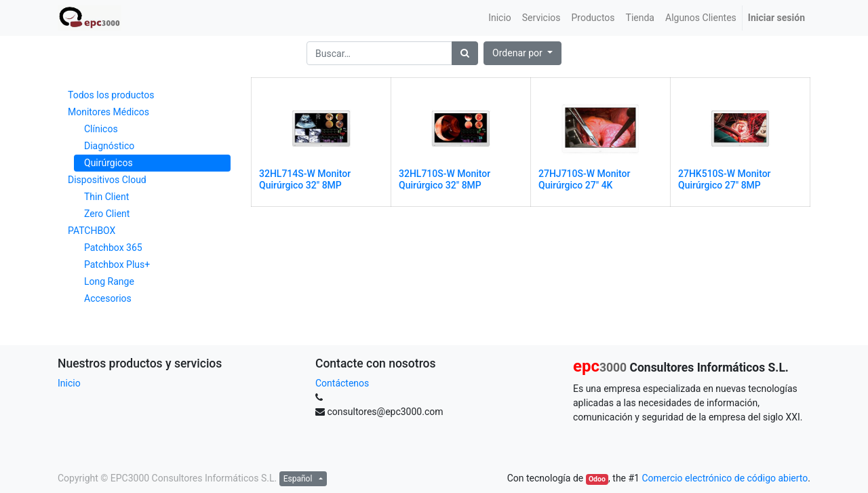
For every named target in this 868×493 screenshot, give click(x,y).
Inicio (69, 383)
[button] (522, 53)
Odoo (597, 479)
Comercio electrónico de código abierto (725, 478)
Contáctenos (342, 383)
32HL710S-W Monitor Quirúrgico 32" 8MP (445, 179)
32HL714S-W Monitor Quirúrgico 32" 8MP (305, 179)
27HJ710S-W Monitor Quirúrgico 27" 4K (584, 179)
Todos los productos (111, 95)
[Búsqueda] (465, 53)
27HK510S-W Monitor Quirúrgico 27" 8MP (725, 179)
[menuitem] (500, 18)
